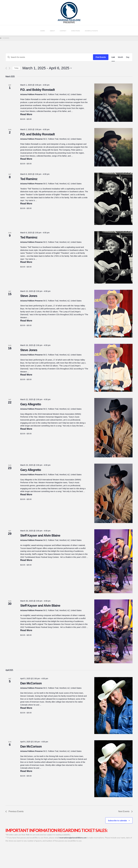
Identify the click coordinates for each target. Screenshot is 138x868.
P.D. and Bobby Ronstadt (37, 90)
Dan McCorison (31, 683)
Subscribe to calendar (118, 821)
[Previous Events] (6, 68)
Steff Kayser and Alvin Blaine (40, 535)
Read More (26, 114)
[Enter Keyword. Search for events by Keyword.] (49, 57)
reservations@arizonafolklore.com (73, 838)
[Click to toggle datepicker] (47, 68)
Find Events (101, 57)
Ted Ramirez (29, 179)
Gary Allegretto (31, 404)
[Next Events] (10, 68)
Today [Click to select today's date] (16, 68)
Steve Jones (29, 296)
